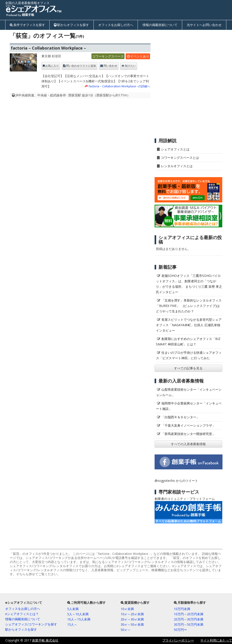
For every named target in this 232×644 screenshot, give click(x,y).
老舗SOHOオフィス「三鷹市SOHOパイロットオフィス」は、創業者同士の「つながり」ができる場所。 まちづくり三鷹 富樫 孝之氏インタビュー (189, 284)
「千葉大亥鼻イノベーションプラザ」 (188, 425)
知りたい (130, 66)
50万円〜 (180, 630)
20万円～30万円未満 (189, 619)
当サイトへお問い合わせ (204, 25)
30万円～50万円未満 (189, 624)
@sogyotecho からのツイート (176, 481)
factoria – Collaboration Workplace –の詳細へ (119, 86)
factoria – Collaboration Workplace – (48, 48)
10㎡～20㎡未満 (132, 614)
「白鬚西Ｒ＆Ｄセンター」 (180, 417)
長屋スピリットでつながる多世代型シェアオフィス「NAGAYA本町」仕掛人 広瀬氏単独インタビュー (189, 325)
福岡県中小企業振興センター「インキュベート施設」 (189, 406)
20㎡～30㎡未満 (132, 619)
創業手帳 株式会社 (45, 640)
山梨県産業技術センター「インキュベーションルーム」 (189, 392)
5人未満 (73, 609)
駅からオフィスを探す (73, 25)
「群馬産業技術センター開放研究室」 (188, 434)
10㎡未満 (127, 609)
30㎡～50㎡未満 (132, 624)
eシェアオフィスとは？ (22, 614)
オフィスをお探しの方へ (116, 25)
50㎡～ (126, 630)
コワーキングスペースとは (180, 158)
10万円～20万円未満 (189, 614)
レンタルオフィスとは (177, 166)
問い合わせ (110, 66)
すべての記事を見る (188, 368)
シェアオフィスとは (175, 149)
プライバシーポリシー (178, 640)
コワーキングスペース (108, 56)
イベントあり (140, 56)
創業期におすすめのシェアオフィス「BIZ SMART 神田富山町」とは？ (188, 341)
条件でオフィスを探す (29, 25)
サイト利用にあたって (216, 640)
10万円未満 (182, 609)
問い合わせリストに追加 (81, 66)
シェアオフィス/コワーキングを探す (31, 624)
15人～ (72, 624)
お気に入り (52, 66)
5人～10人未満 (78, 614)
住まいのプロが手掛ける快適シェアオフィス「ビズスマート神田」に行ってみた (189, 355)
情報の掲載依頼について (160, 25)
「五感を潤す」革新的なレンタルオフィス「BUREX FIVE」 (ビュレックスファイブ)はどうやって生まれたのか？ (189, 306)
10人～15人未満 (79, 619)
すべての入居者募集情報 (188, 444)
